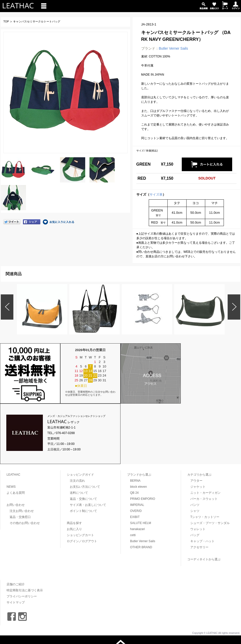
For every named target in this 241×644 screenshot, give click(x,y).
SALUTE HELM (141, 523)
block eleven (139, 487)
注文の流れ (77, 481)
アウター (196, 481)
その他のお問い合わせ (25, 523)
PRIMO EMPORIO (143, 499)
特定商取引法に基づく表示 (25, 590)
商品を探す (74, 523)
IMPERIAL (137, 505)
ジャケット (198, 487)
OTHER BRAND (141, 547)
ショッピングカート (80, 535)
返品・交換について (83, 499)
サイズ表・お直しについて (88, 505)
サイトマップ (16, 602)
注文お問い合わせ (22, 511)
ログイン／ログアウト (82, 541)
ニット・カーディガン (205, 493)
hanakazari (138, 529)
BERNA (135, 481)
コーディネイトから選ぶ (204, 559)
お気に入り (74, 529)
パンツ (195, 505)
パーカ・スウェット (204, 499)
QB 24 (134, 493)
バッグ (195, 535)
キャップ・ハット (202, 541)
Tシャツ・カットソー (205, 517)
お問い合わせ (16, 505)
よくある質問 (16, 493)
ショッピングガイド (80, 475)
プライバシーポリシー (22, 596)
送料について (79, 493)
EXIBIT (135, 517)
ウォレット (198, 529)
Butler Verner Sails (173, 48)
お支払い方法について (85, 487)
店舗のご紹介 (16, 584)
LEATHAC (13, 475)
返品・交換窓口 (20, 517)
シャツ (195, 511)
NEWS (11, 487)
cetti (133, 535)
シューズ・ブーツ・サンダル (210, 523)
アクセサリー (199, 547)
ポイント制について (83, 511)
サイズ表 (156, 194)
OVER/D (136, 511)
